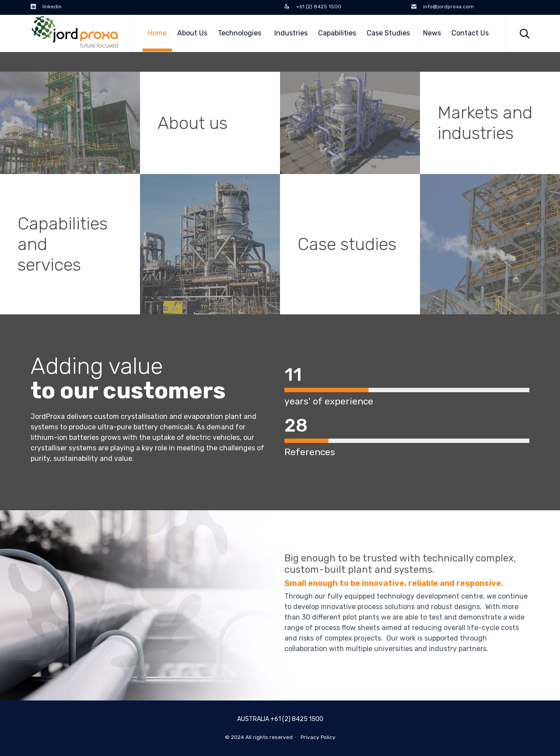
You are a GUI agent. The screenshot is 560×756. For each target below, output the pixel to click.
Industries (291, 33)
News (432, 33)
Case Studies (390, 33)
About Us (192, 33)
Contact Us (470, 33)
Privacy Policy (318, 737)
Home (157, 33)
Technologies (241, 33)
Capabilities (337, 33)
